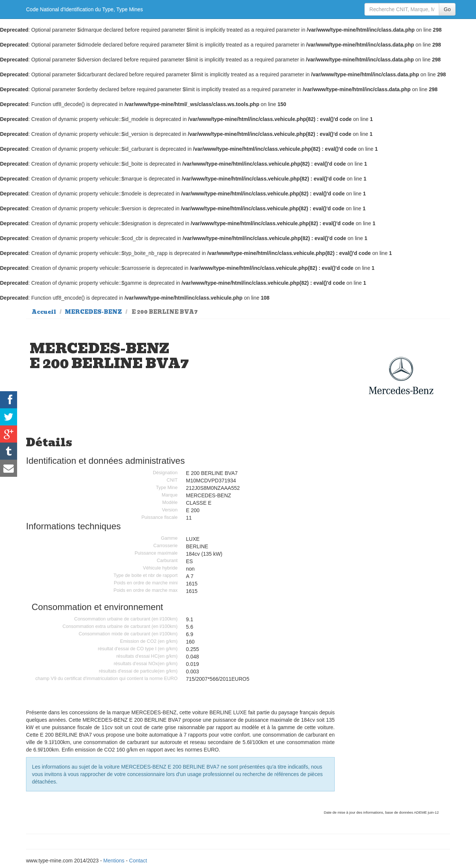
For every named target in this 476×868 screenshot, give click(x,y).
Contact (138, 861)
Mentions (114, 861)
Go (447, 9)
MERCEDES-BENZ (93, 312)
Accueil (44, 312)
